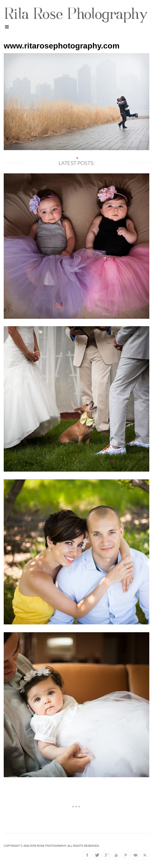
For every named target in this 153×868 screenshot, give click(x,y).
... (76, 804)
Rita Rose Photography (48, 846)
